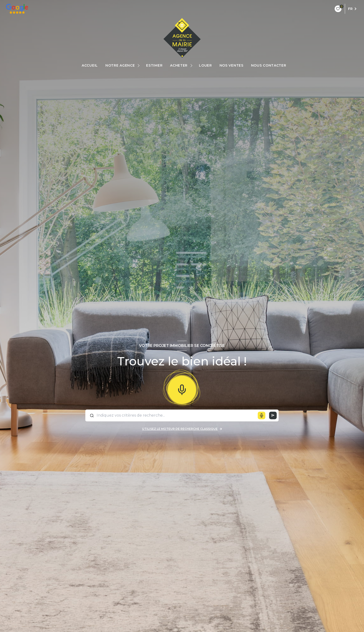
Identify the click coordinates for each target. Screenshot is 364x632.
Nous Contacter (268, 65)
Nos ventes (231, 65)
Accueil (90, 65)
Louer (205, 65)
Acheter (179, 65)
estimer (154, 65)
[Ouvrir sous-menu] (139, 65)
